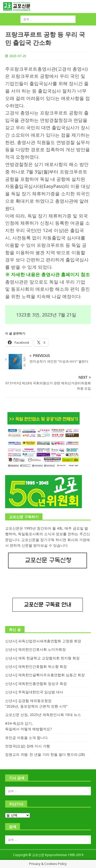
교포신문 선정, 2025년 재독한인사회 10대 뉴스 (43, 715)
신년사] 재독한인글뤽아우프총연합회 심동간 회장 (45, 675)
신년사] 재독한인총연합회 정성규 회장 (36, 684)
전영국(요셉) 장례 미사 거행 (28, 746)
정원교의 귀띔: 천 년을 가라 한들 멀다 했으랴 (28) (45, 754)
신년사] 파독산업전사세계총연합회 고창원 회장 (43, 641)
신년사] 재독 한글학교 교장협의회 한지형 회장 (42, 658)
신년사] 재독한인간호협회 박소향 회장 (36, 666)
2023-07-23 (18, 56)
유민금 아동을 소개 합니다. (27, 738)
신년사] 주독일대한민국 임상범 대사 (34, 692)
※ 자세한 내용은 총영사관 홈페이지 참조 (47, 274)
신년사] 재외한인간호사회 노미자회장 (35, 649)
